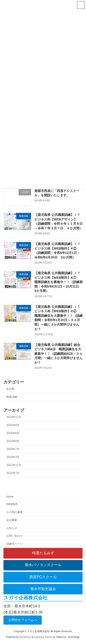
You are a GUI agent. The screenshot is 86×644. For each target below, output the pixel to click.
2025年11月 (14, 417)
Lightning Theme (43, 637)
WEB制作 (12, 504)
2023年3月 (13, 457)
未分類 (10, 389)
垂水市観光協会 (43, 589)
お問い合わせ (14, 536)
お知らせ (12, 528)
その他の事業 (14, 512)
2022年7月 (13, 473)
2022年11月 (14, 465)
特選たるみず (43, 553)
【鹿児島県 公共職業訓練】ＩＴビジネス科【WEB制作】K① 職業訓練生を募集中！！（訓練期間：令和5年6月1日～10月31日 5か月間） (58, 282)
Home (10, 497)
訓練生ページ (14, 544)
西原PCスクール (43, 577)
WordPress (25, 637)
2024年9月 (13, 441)
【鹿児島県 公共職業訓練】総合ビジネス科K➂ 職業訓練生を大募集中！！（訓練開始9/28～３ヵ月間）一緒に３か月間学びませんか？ (58, 353)
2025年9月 (13, 425)
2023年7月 (13, 449)
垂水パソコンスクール (43, 565)
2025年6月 (13, 433)
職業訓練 (12, 397)
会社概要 (12, 520)
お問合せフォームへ (23, 620)
